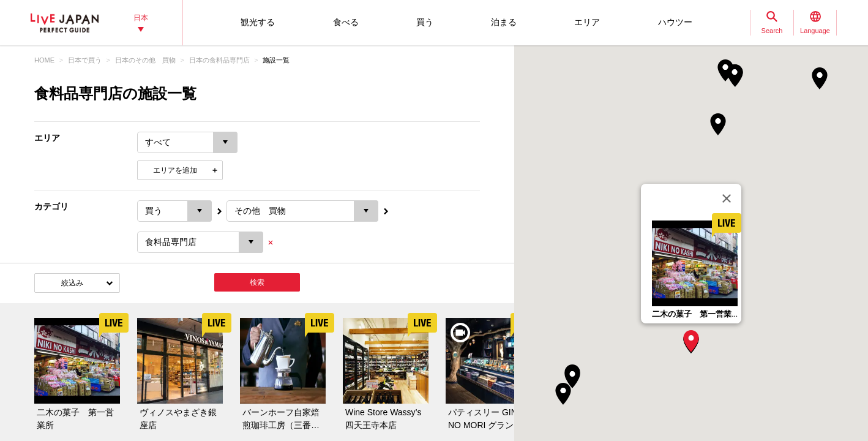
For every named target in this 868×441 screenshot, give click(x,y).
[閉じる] (727, 198)
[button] (691, 341)
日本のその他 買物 (145, 60)
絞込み (72, 283)
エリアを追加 (175, 170)
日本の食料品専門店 (219, 60)
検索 (257, 282)
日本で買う (85, 60)
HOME (44, 60)
